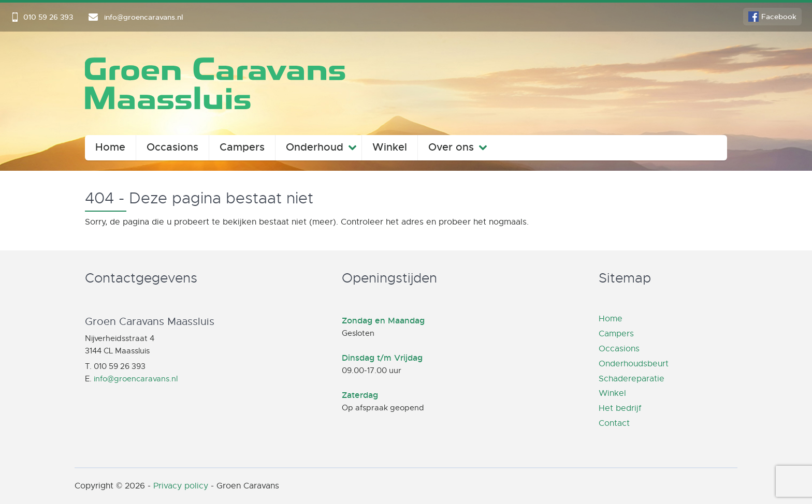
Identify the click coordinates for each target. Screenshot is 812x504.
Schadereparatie (632, 379)
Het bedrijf (620, 408)
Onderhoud (315, 147)
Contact (614, 423)
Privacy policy (181, 486)
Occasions (172, 147)
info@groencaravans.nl (136, 379)
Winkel (390, 147)
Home (110, 147)
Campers (242, 147)
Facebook (779, 17)
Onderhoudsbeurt (634, 364)
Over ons (451, 147)
